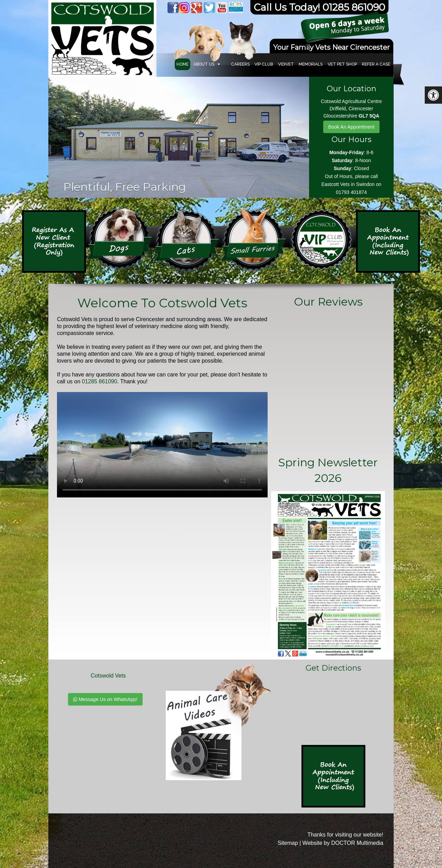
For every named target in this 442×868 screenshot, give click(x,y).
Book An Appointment (352, 127)
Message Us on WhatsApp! (105, 699)
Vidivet (286, 64)
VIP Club (264, 64)
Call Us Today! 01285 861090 (319, 7)
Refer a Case (376, 64)
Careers (240, 64)
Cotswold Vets (108, 676)
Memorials (311, 64)
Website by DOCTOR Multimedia (343, 843)
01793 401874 (352, 192)
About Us (204, 64)
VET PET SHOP (342, 64)
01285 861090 (99, 381)
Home (182, 64)
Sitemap (288, 843)
